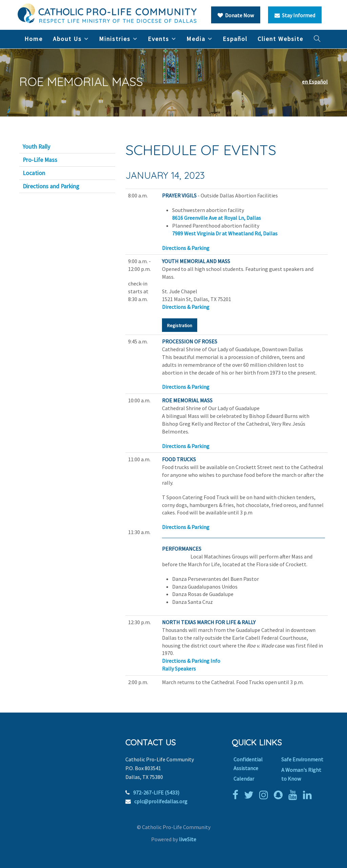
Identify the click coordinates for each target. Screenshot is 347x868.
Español (235, 39)
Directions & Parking (186, 248)
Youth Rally (36, 147)
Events (158, 39)
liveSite (188, 839)
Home (34, 39)
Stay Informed (295, 15)
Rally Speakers (179, 669)
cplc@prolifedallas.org (161, 801)
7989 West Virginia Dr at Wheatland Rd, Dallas (225, 233)
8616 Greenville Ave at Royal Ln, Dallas (217, 218)
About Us (67, 39)
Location (34, 173)
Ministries (115, 39)
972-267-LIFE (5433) (156, 792)
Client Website (280, 39)
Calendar (244, 779)
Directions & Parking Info (191, 661)
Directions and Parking (51, 186)
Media (196, 39)
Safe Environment (302, 759)
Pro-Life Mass (40, 160)
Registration (180, 325)
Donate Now (236, 15)
